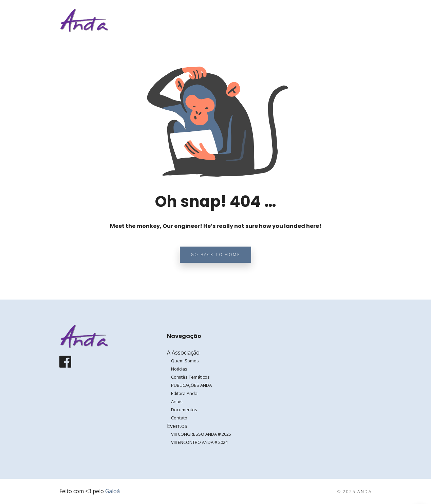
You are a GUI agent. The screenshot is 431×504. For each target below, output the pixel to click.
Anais (177, 401)
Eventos (304, 20)
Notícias (179, 369)
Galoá (113, 491)
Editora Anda (184, 393)
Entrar (351, 20)
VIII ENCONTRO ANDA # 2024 (199, 442)
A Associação (261, 20)
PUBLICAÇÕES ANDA (191, 385)
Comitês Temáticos (190, 377)
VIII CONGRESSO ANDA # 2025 (201, 434)
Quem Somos (185, 361)
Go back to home (215, 255)
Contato (179, 418)
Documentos (184, 410)
